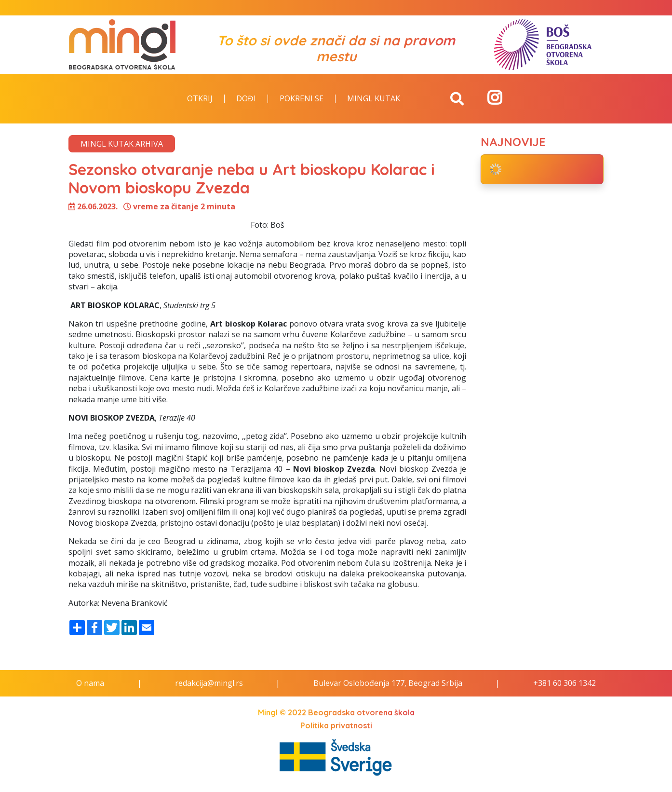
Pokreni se (302, 99)
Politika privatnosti (336, 725)
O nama (90, 683)
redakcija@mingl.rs (209, 683)
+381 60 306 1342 (564, 683)
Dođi (246, 99)
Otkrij (200, 99)
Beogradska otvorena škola (361, 712)
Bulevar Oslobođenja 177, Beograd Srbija (388, 683)
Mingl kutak (374, 99)
